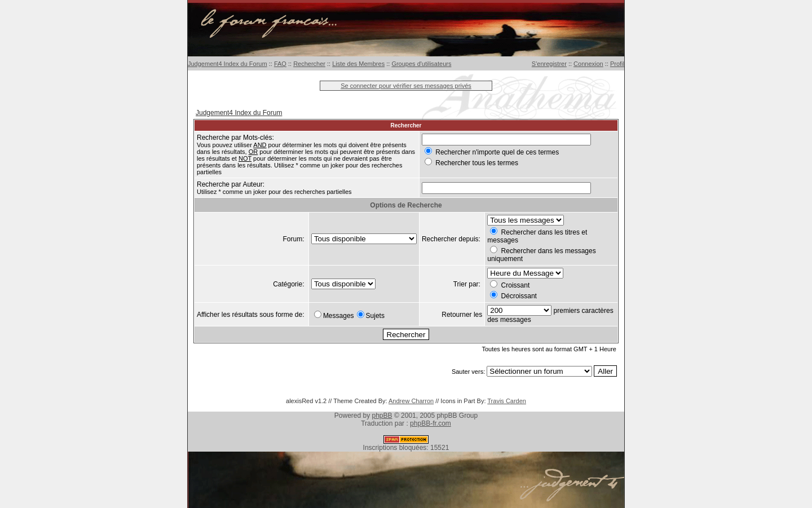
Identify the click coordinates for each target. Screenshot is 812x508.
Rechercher (309, 64)
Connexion (588, 64)
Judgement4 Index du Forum (228, 64)
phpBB (382, 416)
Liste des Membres (358, 64)
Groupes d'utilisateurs (421, 64)
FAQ (280, 64)
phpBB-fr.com (431, 423)
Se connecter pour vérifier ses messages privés (406, 86)
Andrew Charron (411, 401)
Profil (617, 64)
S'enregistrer (549, 64)
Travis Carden (507, 401)
